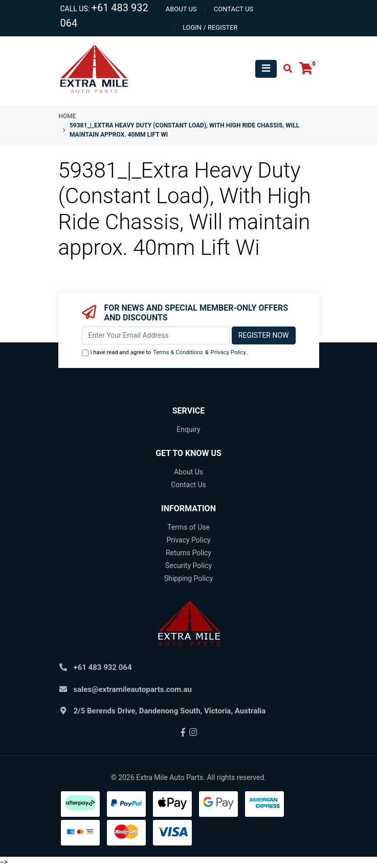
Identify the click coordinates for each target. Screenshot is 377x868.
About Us (188, 472)
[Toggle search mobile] (285, 69)
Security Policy (188, 566)
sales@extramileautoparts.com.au (133, 689)
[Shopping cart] (306, 69)
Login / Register (210, 27)
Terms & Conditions (178, 352)
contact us (234, 9)
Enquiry (188, 429)
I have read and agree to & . (165, 353)
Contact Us (188, 485)
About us (181, 9)
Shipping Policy (188, 578)
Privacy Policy (228, 352)
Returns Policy (188, 553)
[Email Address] (156, 335)
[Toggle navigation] (266, 69)
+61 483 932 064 (103, 667)
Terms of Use (188, 527)
